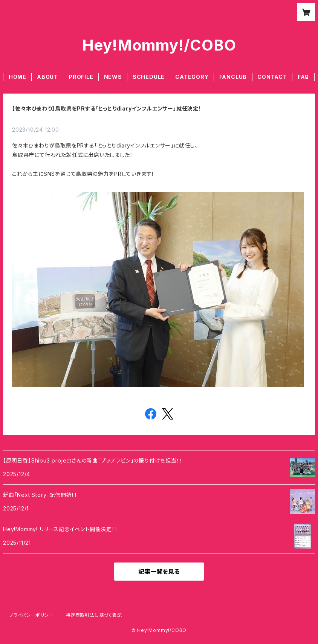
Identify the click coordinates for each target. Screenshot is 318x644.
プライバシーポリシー (31, 615)
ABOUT (47, 77)
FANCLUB (233, 77)
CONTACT (272, 77)
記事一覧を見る (159, 572)
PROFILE (81, 77)
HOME (18, 77)
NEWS (113, 77)
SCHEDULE (149, 77)
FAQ (303, 77)
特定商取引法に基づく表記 (94, 615)
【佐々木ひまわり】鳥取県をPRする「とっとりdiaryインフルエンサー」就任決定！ (107, 108)
